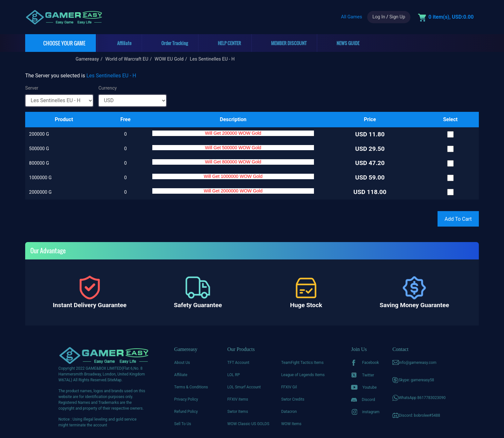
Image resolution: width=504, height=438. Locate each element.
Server (32, 88)
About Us (182, 363)
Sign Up (397, 17)
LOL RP (233, 375)
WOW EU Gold (169, 59)
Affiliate (181, 375)
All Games (352, 17)
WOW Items (291, 424)
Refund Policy (186, 412)
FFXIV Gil (289, 387)
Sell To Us (183, 424)
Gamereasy (87, 59)
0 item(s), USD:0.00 (451, 17)
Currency (108, 88)
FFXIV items (238, 399)
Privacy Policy (186, 399)
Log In (379, 17)
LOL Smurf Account (244, 387)
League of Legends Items (303, 375)
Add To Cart (458, 219)
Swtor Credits (293, 399)
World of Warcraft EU (127, 59)
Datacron (289, 412)
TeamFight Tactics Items (302, 363)
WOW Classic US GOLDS (248, 424)
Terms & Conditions (191, 387)
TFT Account (238, 363)
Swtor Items (237, 412)
